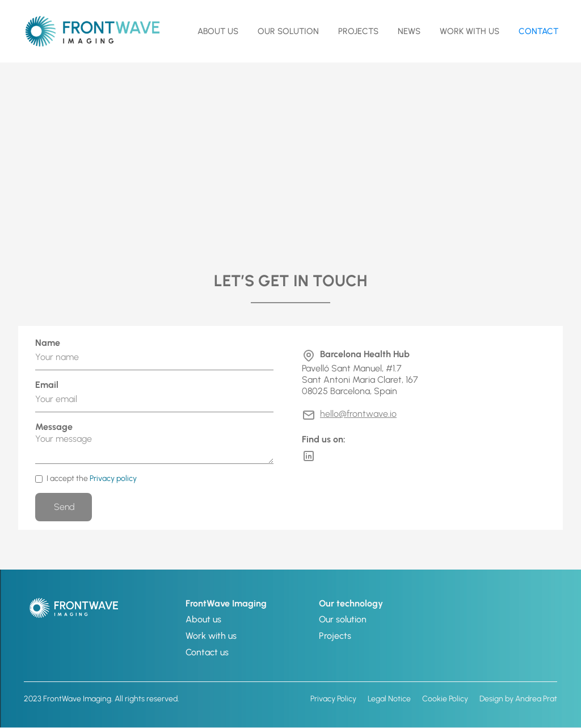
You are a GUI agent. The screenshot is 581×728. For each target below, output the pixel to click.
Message (54, 427)
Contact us (207, 652)
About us (203, 619)
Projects (358, 31)
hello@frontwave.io (358, 414)
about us (218, 31)
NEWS (409, 31)
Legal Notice (389, 699)
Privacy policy (113, 478)
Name (48, 343)
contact (538, 31)
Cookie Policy (445, 699)
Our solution (343, 619)
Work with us (470, 31)
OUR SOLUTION (288, 31)
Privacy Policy (333, 699)
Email (47, 385)
